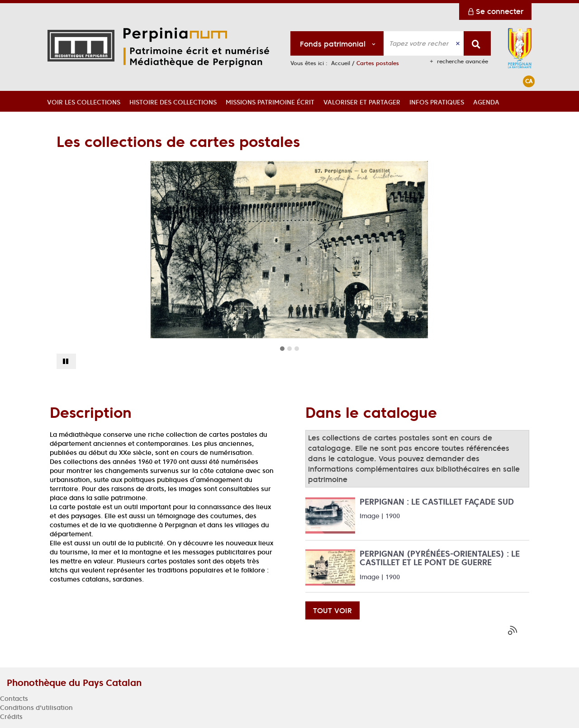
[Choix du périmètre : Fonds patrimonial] (337, 43)
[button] (84, 101)
